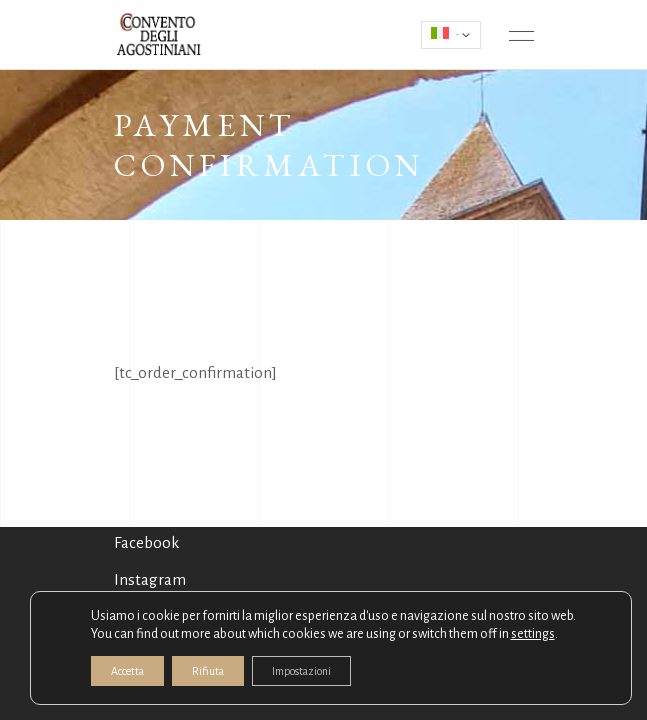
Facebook (146, 542)
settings (533, 634)
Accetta (127, 671)
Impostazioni (301, 671)
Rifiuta (208, 671)
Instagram (150, 579)
